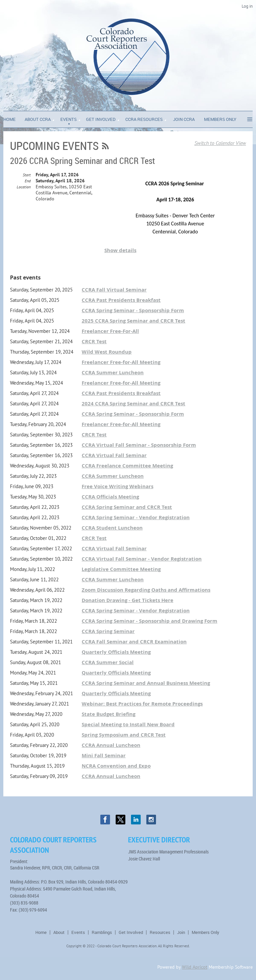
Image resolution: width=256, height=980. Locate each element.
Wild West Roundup (107, 352)
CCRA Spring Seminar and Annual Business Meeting (146, 683)
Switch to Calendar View (220, 143)
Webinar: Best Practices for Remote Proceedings (142, 704)
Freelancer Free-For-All (110, 331)
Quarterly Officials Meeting (116, 652)
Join (181, 932)
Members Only (205, 932)
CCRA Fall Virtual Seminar (114, 290)
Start (27, 175)
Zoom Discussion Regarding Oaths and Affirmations (146, 590)
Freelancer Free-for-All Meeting (121, 362)
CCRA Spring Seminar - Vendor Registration (136, 517)
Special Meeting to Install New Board (128, 724)
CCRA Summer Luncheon (113, 372)
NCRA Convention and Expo (116, 766)
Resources (160, 932)
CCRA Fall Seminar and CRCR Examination (134, 642)
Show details (120, 250)
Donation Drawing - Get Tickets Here (127, 600)
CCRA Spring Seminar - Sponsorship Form (133, 310)
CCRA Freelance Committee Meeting (127, 466)
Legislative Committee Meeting (121, 569)
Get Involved (131, 932)
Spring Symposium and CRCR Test (124, 735)
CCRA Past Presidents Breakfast (121, 300)
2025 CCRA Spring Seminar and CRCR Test (133, 321)
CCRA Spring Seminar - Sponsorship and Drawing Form (149, 621)
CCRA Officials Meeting (110, 497)
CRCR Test (94, 341)
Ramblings (102, 932)
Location (24, 187)
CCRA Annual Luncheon (111, 745)
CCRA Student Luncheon (112, 528)
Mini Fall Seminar (104, 755)
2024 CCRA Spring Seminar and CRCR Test (133, 404)
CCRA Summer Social (108, 662)
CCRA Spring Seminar (108, 631)
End (28, 181)
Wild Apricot (195, 967)
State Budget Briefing (108, 714)
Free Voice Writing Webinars (117, 486)
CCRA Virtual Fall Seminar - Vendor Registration (142, 559)
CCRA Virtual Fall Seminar (114, 455)
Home (41, 932)
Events (78, 932)
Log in (247, 6)
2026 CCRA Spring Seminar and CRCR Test (82, 161)
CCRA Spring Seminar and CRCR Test (127, 507)
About (59, 932)
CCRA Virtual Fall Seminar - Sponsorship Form (139, 445)
